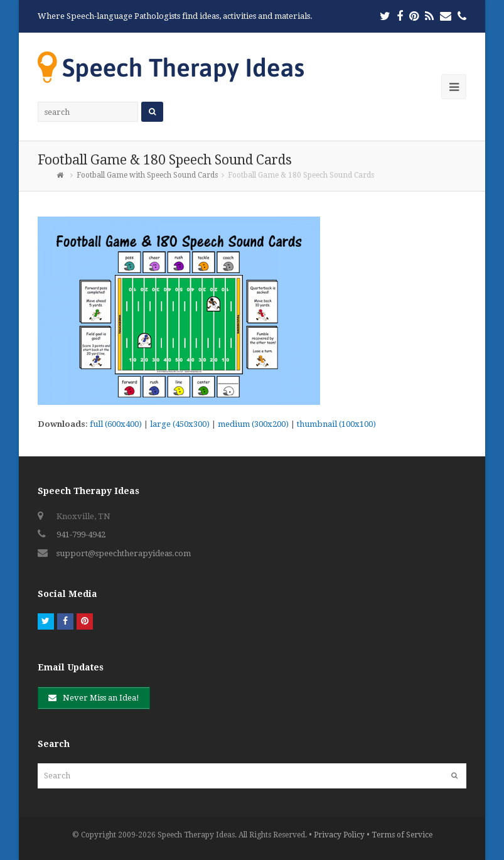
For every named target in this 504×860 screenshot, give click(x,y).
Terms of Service (402, 835)
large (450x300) (180, 424)
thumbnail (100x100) (336, 424)
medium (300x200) (253, 424)
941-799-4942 (81, 535)
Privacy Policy (339, 835)
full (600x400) (116, 424)
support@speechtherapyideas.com (124, 553)
